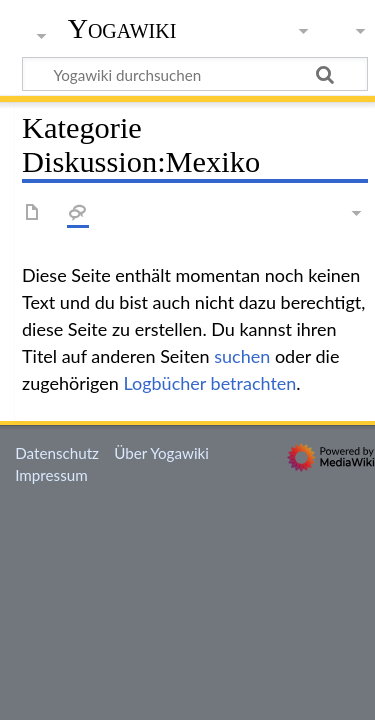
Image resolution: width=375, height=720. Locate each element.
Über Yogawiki (161, 453)
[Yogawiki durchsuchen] (195, 74)
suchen (242, 356)
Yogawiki (122, 29)
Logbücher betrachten (209, 383)
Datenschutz (57, 453)
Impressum (51, 475)
